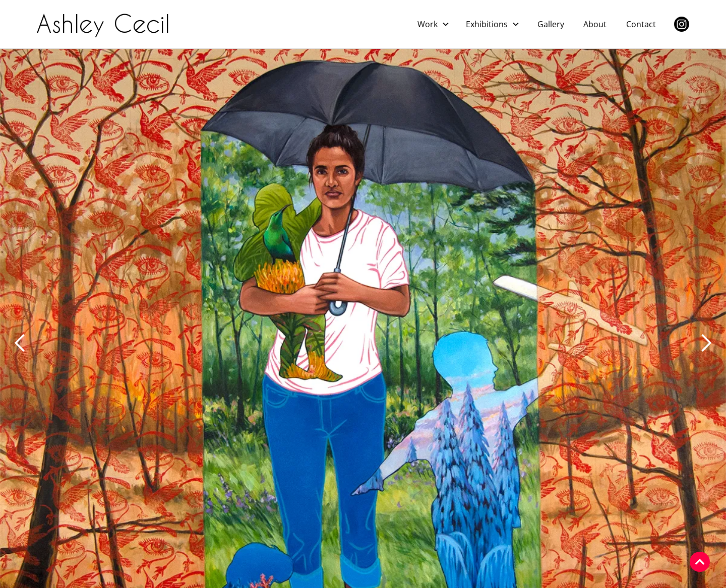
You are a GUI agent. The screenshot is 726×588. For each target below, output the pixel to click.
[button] (434, 24)
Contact (641, 24)
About (595, 24)
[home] (107, 24)
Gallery (551, 24)
